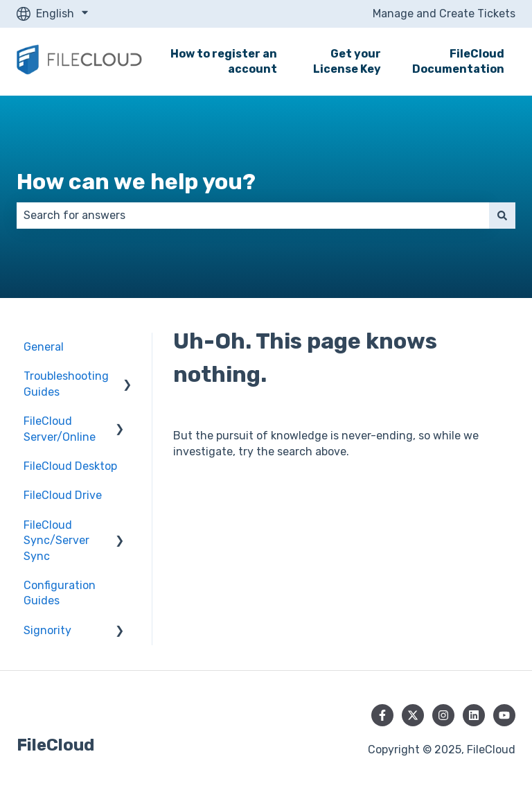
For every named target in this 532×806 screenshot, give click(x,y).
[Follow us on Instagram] (443, 715)
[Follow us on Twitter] (413, 715)
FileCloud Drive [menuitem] (63, 495)
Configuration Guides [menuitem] (60, 593)
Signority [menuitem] (47, 630)
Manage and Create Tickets (444, 14)
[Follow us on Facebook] (382, 715)
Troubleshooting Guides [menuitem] (66, 384)
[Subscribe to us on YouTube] (504, 715)
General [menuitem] (44, 347)
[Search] (502, 216)
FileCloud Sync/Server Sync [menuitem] (56, 541)
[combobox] (253, 216)
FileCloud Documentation (458, 61)
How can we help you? (136, 182)
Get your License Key (347, 61)
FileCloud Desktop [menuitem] (70, 466)
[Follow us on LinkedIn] (474, 715)
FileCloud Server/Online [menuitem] (60, 429)
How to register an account (224, 61)
